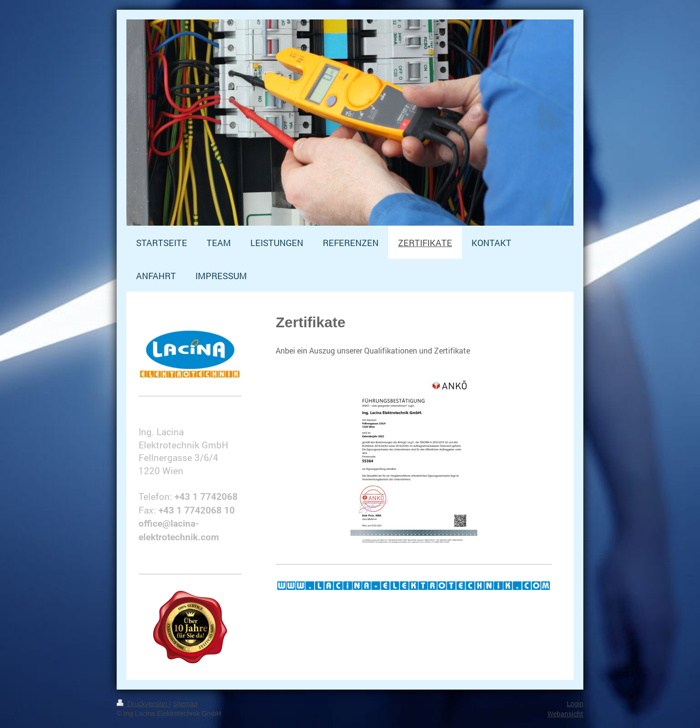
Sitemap (185, 704)
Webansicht (565, 714)
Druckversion (143, 704)
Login (575, 704)
